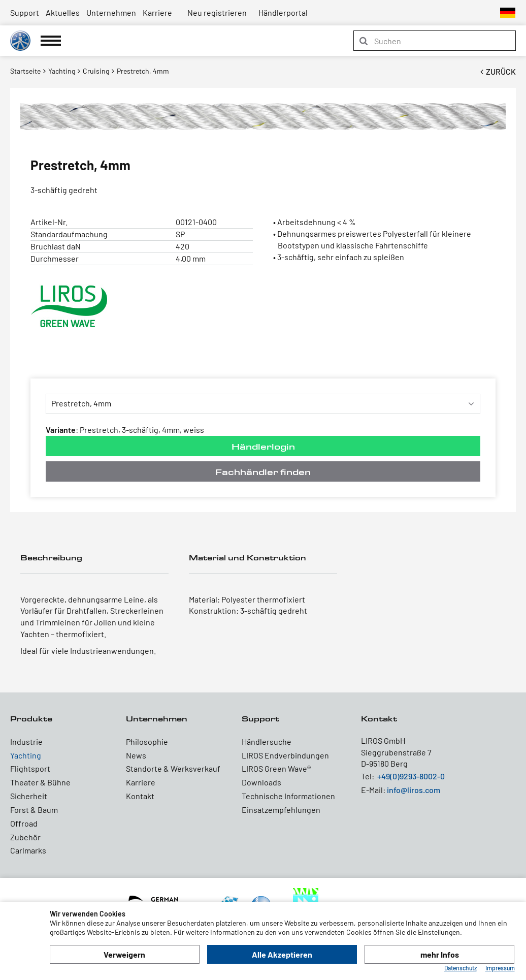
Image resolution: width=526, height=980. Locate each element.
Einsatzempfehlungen (281, 810)
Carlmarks (28, 850)
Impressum (500, 968)
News (136, 755)
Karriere (157, 12)
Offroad (24, 823)
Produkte (31, 719)
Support (25, 12)
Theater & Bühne (40, 782)
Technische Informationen (288, 796)
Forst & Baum (34, 810)
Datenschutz (461, 968)
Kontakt (140, 796)
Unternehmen (111, 12)
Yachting (26, 755)
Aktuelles (63, 12)
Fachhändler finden (263, 472)
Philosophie (147, 741)
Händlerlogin (263, 446)
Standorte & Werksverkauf (173, 768)
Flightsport (30, 768)
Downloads (261, 782)
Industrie (26, 741)
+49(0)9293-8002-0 (411, 776)
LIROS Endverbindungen (285, 755)
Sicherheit (29, 796)
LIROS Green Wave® (276, 768)
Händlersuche (267, 741)
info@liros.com (414, 790)
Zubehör (25, 837)
